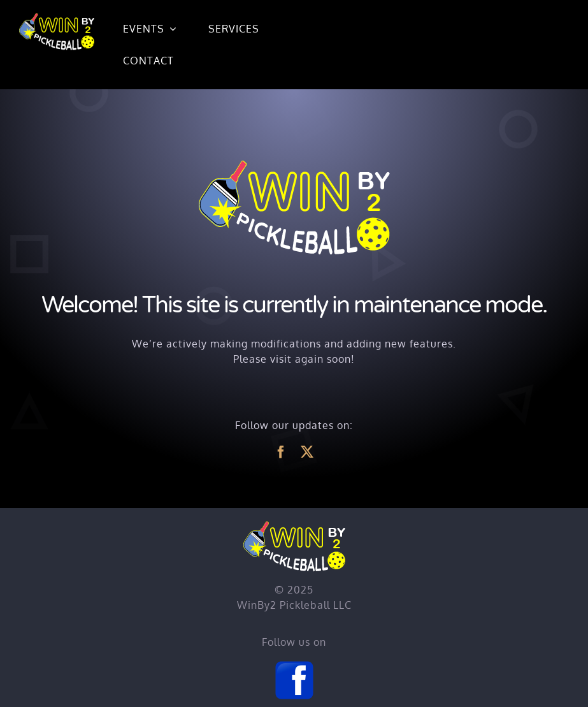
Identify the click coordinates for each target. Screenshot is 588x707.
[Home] (57, 18)
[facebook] (281, 452)
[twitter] (307, 452)
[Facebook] (294, 665)
